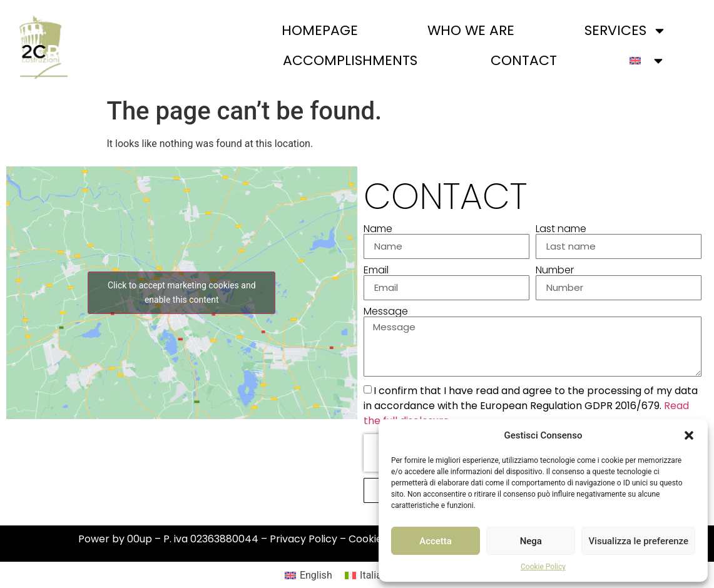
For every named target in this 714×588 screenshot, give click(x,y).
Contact (524, 60)
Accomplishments (350, 60)
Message (386, 312)
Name (378, 229)
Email (376, 270)
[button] (689, 435)
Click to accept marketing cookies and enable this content (181, 292)
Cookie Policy (543, 567)
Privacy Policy (303, 539)
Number (555, 270)
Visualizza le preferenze (638, 541)
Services (625, 31)
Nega (531, 541)
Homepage (320, 30)
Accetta (436, 541)
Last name (561, 229)
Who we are (471, 30)
